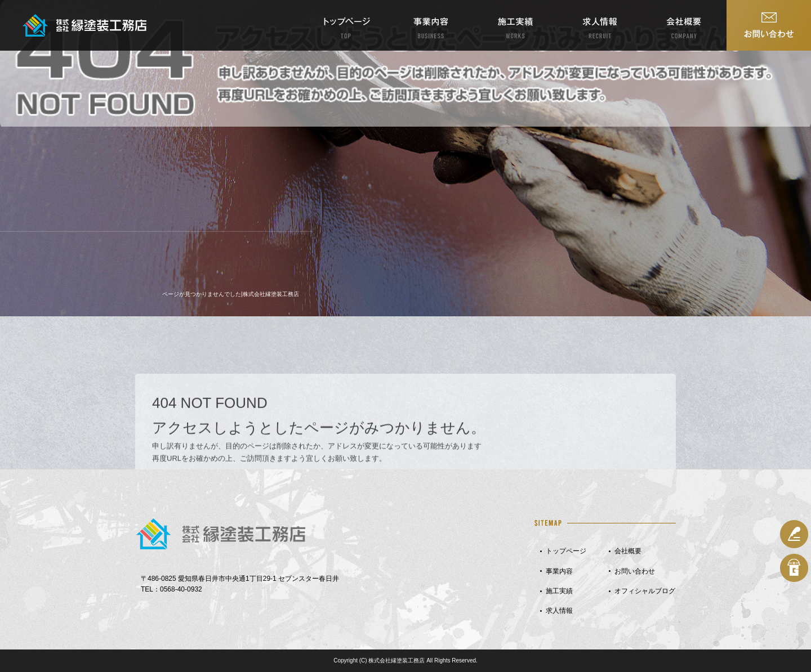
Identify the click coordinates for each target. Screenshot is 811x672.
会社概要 (684, 25)
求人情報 (600, 25)
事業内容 (431, 25)
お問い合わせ (769, 25)
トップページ (346, 25)
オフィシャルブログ (645, 591)
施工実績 (515, 25)
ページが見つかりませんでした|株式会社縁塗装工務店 (231, 294)
